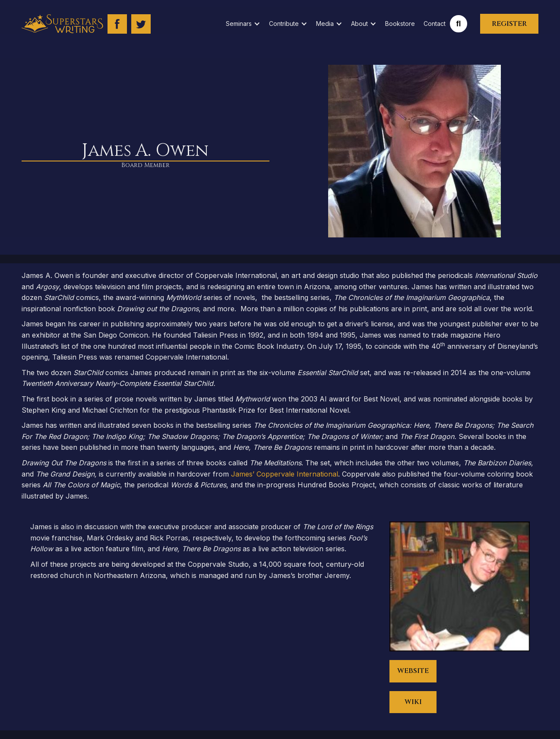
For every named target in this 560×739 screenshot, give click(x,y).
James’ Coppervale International (285, 474)
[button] (243, 24)
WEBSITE (413, 671)
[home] (62, 24)
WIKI (413, 702)
